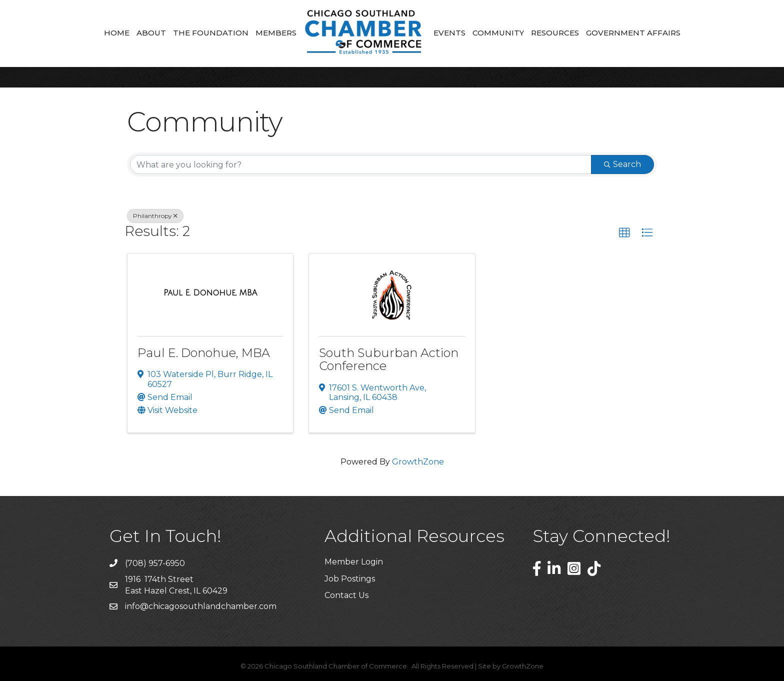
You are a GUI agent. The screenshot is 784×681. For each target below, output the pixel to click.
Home (117, 33)
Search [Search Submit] (622, 164)
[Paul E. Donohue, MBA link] (210, 293)
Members (276, 33)
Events (449, 33)
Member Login (354, 562)
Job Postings (350, 579)
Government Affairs (633, 33)
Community (498, 33)
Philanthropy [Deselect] (155, 216)
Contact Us (346, 595)
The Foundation (211, 33)
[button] (624, 233)
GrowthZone (418, 462)
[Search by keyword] (361, 164)
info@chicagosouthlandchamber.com (201, 606)
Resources (555, 33)
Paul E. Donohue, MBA (204, 353)
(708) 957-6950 (155, 563)
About (151, 33)
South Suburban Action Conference (389, 359)
